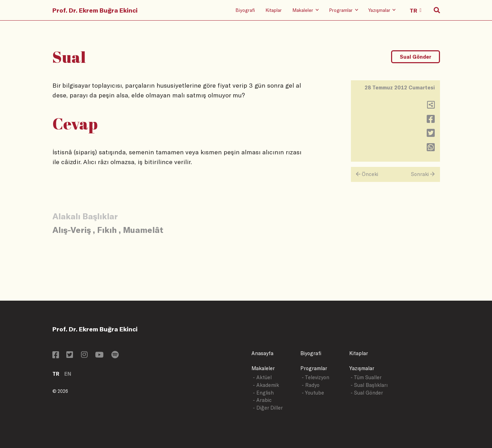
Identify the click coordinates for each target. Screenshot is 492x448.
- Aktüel (262, 377)
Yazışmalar (362, 368)
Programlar (314, 368)
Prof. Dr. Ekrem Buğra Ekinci (95, 10)
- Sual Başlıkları (369, 385)
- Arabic (262, 400)
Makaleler (263, 368)
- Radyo (311, 385)
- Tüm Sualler (366, 377)
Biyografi (245, 10)
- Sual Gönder (367, 393)
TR (56, 374)
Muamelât (143, 230)
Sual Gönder (416, 57)
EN (68, 374)
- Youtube (313, 393)
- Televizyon (315, 377)
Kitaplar (274, 10)
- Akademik (266, 385)
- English (263, 393)
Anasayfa (262, 353)
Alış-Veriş (72, 230)
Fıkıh (107, 230)
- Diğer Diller (268, 408)
